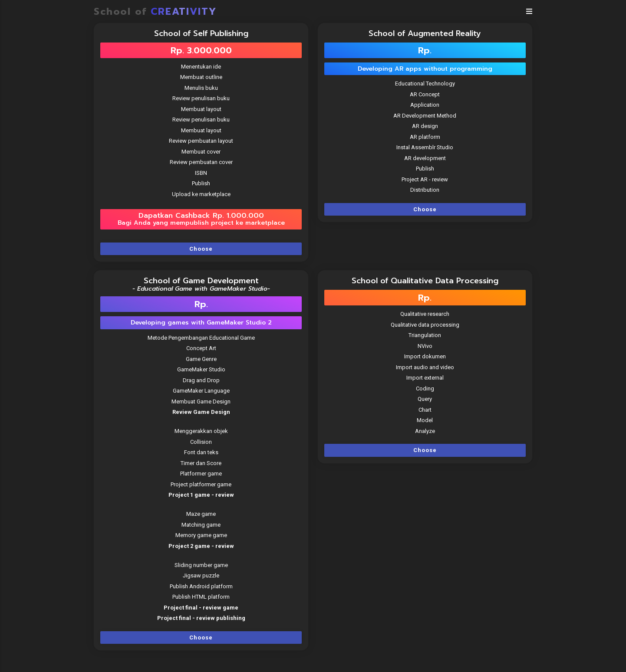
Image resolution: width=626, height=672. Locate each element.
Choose (201, 249)
